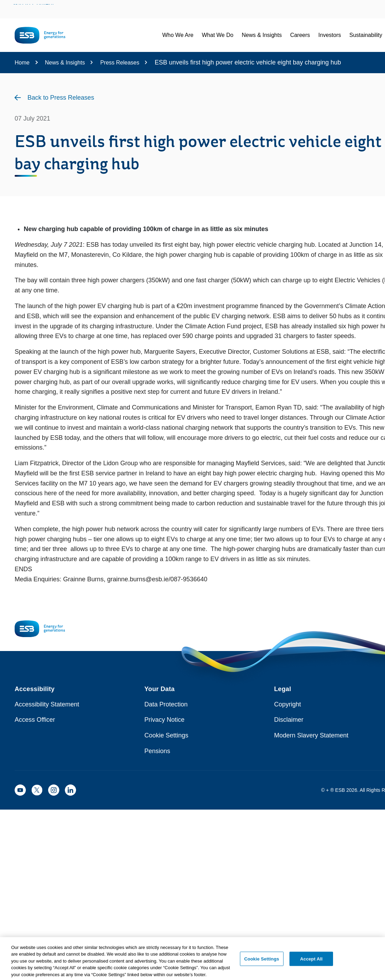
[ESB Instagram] (54, 790)
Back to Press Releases (61, 98)
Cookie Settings (166, 735)
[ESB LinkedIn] (70, 790)
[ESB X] (37, 790)
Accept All (311, 960)
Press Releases (120, 63)
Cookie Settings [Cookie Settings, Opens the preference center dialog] (262, 960)
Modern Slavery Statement (311, 735)
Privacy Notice (164, 720)
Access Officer (35, 720)
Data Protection (166, 704)
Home (22, 63)
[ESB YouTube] (20, 790)
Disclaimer (289, 720)
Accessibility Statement (47, 704)
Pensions (157, 751)
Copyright (288, 704)
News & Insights (65, 63)
